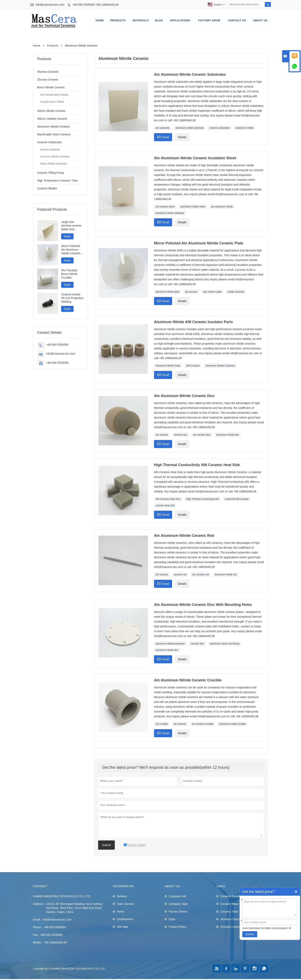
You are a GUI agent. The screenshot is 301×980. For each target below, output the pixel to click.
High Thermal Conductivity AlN (203, 499)
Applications (180, 21)
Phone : (38, 928)
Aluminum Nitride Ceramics (220, 366)
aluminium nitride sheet (193, 207)
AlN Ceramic (193, 366)
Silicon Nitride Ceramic (51, 111)
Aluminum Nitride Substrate (55, 157)
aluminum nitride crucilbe (233, 724)
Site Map (122, 927)
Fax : (36, 935)
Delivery (122, 897)
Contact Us (237, 21)
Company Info (177, 897)
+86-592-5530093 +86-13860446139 (95, 5)
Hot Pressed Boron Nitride (54, 95)
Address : (39, 904)
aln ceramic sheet (165, 207)
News (120, 912)
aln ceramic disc (202, 435)
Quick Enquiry (296, 892)
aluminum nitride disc (228, 435)
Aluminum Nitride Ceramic (54, 127)
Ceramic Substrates (50, 143)
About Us (260, 21)
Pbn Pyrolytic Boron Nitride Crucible (69, 274)
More (67, 237)
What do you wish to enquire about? (270, 908)
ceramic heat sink (165, 506)
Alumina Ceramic (48, 72)
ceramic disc (181, 435)
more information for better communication (265, 928)
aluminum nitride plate (167, 292)
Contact (40, 887)
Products (118, 21)
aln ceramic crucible (203, 724)
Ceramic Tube (229, 912)
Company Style (178, 904)
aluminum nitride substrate (190, 128)
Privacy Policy (177, 927)
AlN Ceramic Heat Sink (168, 499)
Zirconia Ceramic (48, 80)
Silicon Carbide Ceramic (52, 119)
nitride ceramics (236, 292)
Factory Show (209, 21)
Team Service (125, 904)
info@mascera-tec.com (50, 5)
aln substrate (163, 128)
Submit (250, 934)
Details (182, 138)
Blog (159, 21)
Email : (37, 920)
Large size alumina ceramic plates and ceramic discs (71, 226)
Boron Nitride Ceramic (51, 88)
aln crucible (162, 724)
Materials (141, 21)
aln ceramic (191, 292)
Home (100, 21)
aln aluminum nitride (222, 207)
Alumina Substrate (50, 150)
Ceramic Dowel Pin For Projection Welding (72, 299)
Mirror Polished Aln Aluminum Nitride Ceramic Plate (71, 250)
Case (172, 920)
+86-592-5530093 (57, 345)
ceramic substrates (220, 128)
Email (163, 137)
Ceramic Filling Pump (51, 173)
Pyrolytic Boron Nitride (52, 102)
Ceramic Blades (47, 189)
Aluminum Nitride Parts (168, 366)
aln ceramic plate (212, 292)
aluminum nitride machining (225, 644)
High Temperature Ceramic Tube (58, 181)
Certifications (125, 920)
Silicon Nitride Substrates (54, 164)
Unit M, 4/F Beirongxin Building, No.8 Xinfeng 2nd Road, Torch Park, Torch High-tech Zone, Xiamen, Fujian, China (74, 908)
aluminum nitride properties (170, 644)
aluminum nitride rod (226, 575)
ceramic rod (180, 575)
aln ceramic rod (201, 575)
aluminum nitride (244, 128)
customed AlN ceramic (237, 499)
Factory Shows (178, 912)
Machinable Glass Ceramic (54, 135)
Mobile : (38, 943)
